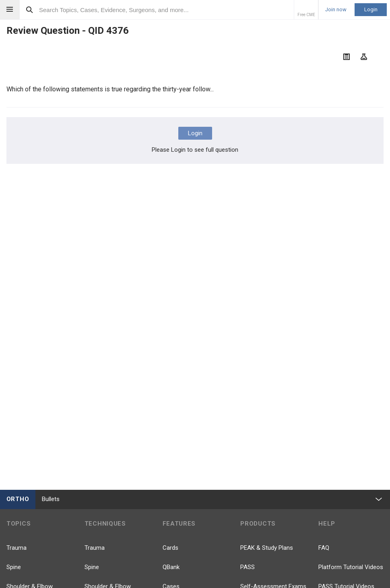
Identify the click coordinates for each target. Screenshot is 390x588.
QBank (171, 567)
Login (371, 9)
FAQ (324, 548)
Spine (14, 567)
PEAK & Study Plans (267, 548)
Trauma (17, 548)
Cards (170, 548)
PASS (248, 567)
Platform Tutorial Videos (351, 567)
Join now (336, 10)
